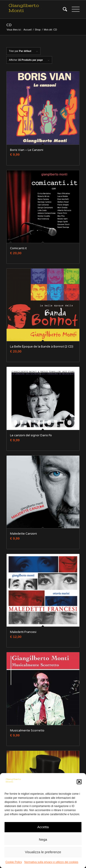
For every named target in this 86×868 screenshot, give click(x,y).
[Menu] (73, 9)
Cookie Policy (14, 862)
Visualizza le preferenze (43, 852)
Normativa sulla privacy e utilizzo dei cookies (51, 862)
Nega (43, 839)
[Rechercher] (63, 9)
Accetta (43, 827)
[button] (79, 782)
